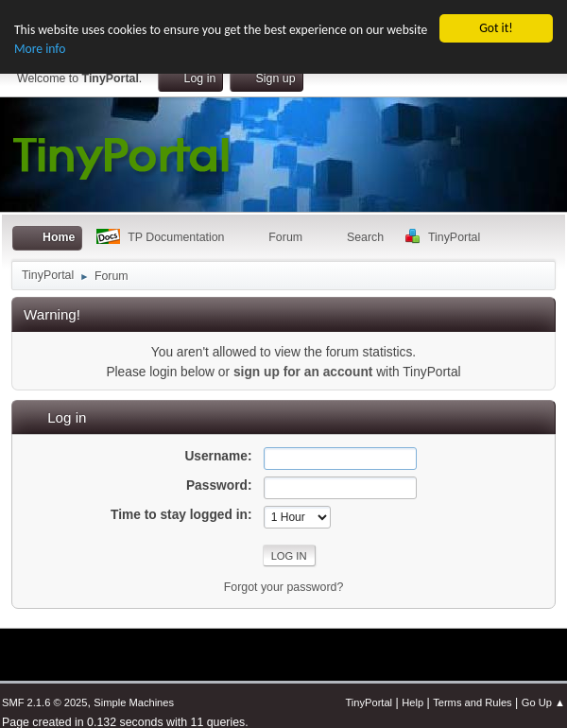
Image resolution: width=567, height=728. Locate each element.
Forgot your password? (284, 586)
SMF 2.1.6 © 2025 (44, 702)
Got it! (496, 28)
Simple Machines (134, 702)
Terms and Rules (472, 702)
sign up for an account (303, 371)
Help (412, 702)
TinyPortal (369, 702)
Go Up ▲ (543, 702)
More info (40, 49)
